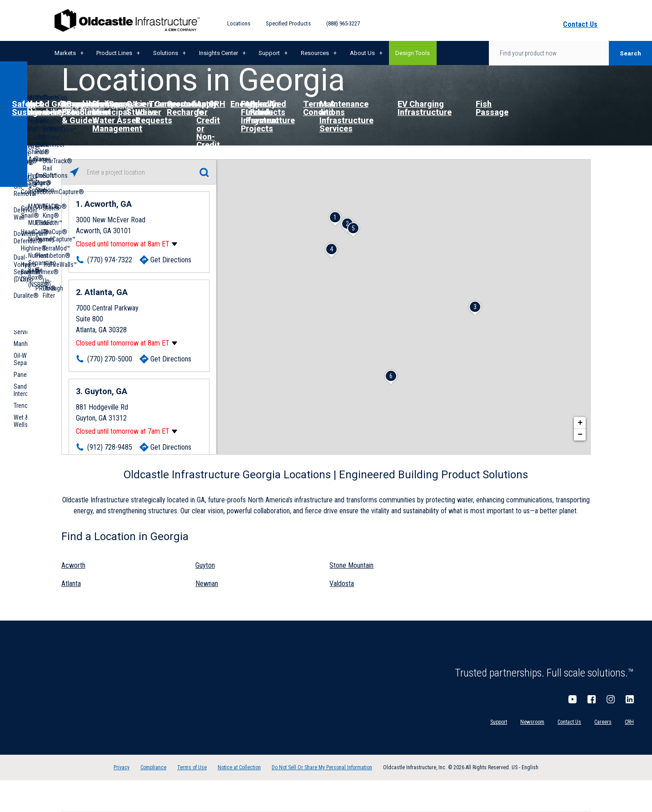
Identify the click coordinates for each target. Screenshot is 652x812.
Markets (65, 53)
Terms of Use (192, 767)
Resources (315, 53)
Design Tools (413, 53)
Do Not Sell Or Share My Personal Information (322, 767)
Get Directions (171, 260)
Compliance (153, 767)
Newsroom (532, 722)
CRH (629, 722)
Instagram (611, 699)
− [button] (580, 435)
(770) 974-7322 (110, 260)
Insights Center (219, 53)
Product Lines (114, 53)
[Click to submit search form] (204, 172)
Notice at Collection (239, 767)
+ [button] (580, 423)
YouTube (572, 699)
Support (269, 53)
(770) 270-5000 (110, 359)
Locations (239, 23)
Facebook (592, 699)
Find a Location (83, 107)
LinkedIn (630, 699)
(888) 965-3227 (343, 23)
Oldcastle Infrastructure (127, 20)
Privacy (122, 767)
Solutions (166, 53)
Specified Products (288, 23)
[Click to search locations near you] (74, 172)
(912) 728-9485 (110, 447)
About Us (362, 53)
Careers (603, 722)
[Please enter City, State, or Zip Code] (139, 172)
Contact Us (569, 722)
